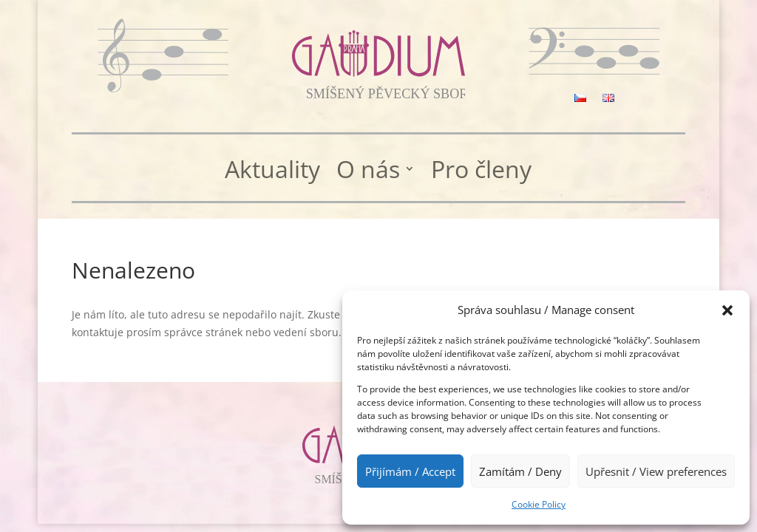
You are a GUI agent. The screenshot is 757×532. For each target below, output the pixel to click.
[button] (727, 310)
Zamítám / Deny (520, 471)
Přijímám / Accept (410, 471)
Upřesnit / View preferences (656, 471)
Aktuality (272, 170)
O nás (368, 170)
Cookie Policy (539, 504)
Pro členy (481, 170)
